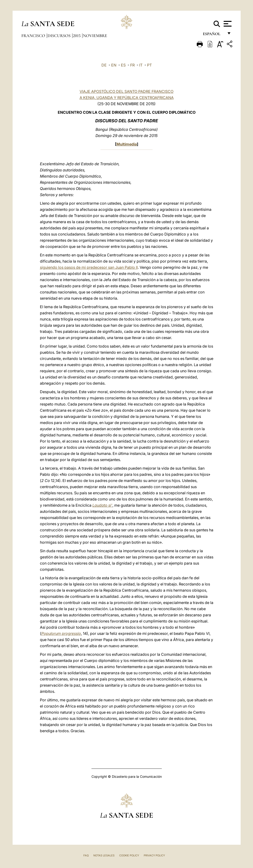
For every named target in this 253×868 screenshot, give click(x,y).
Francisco (34, 36)
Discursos (60, 36)
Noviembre (95, 36)
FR (132, 65)
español (213, 35)
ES (123, 65)
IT (141, 65)
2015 (77, 36)
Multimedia (127, 144)
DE (104, 65)
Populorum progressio (61, 633)
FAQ (86, 855)
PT (149, 65)
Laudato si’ (102, 505)
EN (114, 65)
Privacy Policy (154, 855)
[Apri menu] (227, 24)
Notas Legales (104, 855)
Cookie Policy (129, 855)
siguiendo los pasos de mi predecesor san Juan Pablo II (89, 267)
